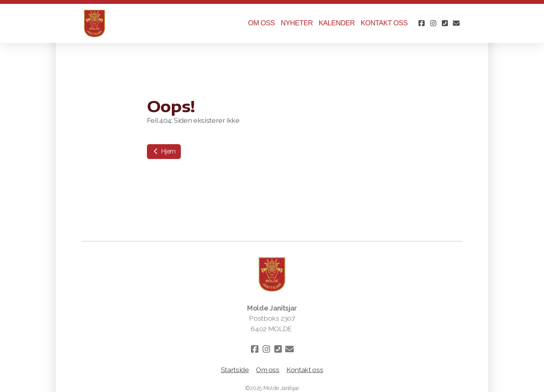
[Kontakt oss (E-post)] (456, 23)
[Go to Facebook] (421, 23)
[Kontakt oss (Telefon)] (445, 23)
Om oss (268, 370)
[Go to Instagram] (433, 23)
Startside (235, 370)
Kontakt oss (305, 370)
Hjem (164, 151)
